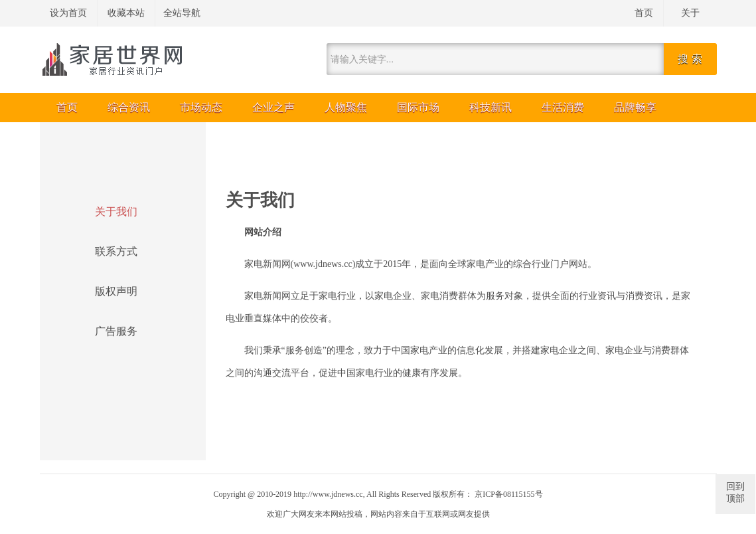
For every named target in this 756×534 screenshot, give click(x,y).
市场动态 (201, 107)
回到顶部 (735, 492)
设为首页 (68, 13)
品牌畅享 (635, 107)
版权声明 (116, 291)
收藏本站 (126, 13)
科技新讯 (491, 107)
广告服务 (116, 331)
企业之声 (273, 107)
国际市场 (418, 107)
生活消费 (563, 107)
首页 (644, 13)
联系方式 (116, 251)
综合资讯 (129, 107)
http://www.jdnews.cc (328, 494)
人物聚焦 (346, 107)
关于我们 (116, 212)
